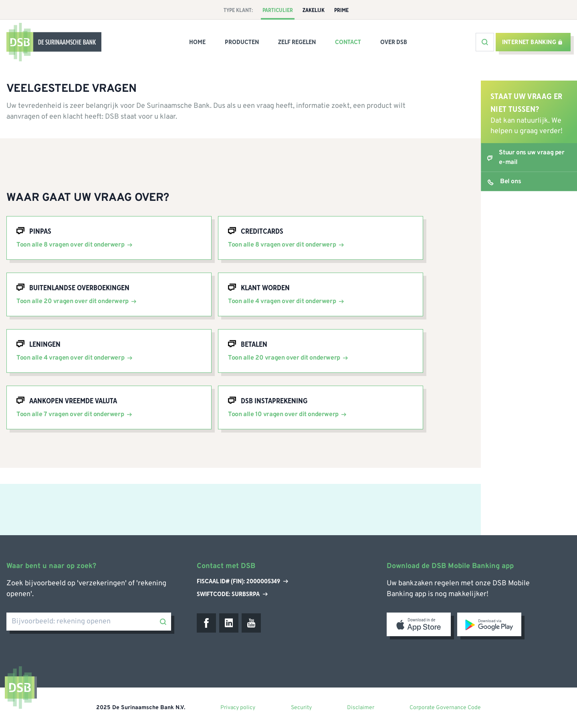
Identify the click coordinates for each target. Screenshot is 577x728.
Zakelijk (314, 10)
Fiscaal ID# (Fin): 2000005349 (242, 582)
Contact (348, 42)
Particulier (278, 10)
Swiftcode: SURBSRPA (232, 594)
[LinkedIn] (229, 623)
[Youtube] (251, 623)
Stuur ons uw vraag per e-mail (532, 158)
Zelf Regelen (297, 42)
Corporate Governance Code (445, 708)
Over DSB (394, 42)
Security (301, 708)
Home (197, 42)
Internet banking (532, 42)
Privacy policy (238, 708)
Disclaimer (361, 708)
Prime (341, 10)
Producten (242, 42)
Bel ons (510, 182)
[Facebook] (206, 623)
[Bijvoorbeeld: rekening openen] (89, 622)
